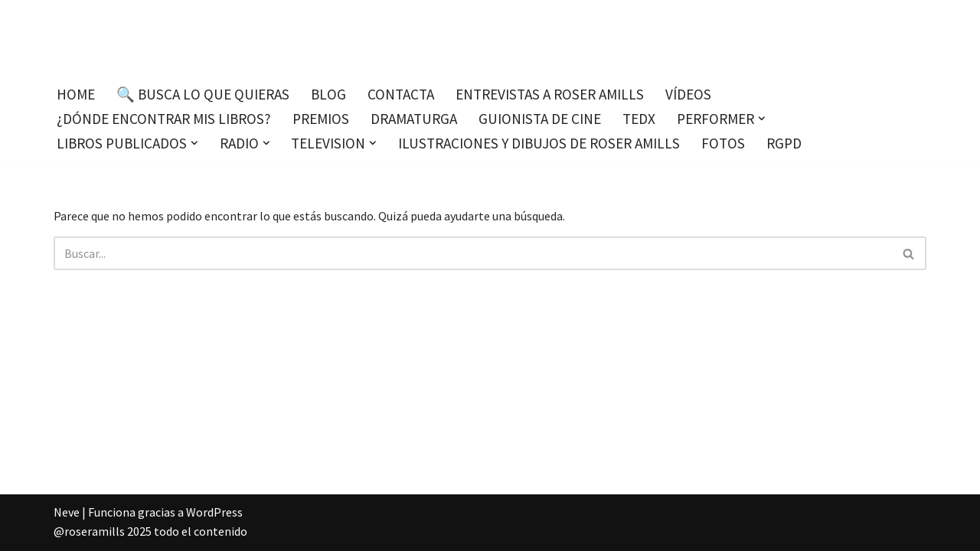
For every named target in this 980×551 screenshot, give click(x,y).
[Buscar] (473, 253)
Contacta (401, 94)
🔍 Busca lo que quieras (203, 94)
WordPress (214, 512)
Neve (67, 512)
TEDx (639, 119)
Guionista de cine (540, 119)
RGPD (784, 143)
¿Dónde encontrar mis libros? (164, 119)
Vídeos (688, 94)
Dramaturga (414, 119)
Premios (321, 119)
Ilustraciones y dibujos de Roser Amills (539, 143)
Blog (328, 94)
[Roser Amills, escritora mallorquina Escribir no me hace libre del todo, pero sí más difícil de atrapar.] (490, 38)
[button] (762, 119)
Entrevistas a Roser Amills (550, 94)
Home (76, 94)
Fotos (723, 143)
